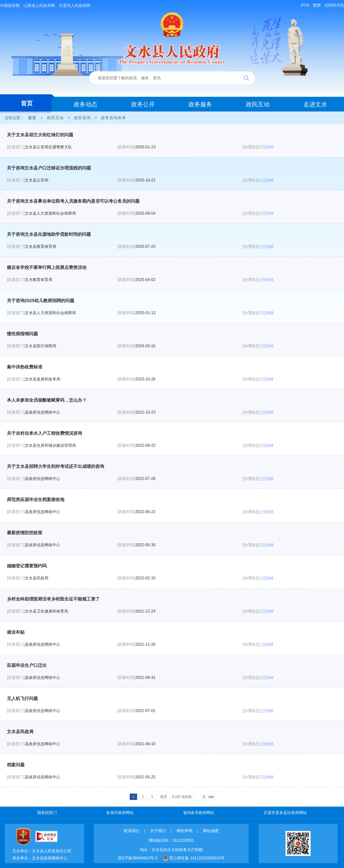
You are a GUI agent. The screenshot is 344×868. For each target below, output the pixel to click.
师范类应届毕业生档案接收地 (36, 500)
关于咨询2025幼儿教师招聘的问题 (41, 301)
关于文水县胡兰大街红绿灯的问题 (40, 135)
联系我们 (132, 831)
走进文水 (315, 104)
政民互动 (258, 104)
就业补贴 (16, 632)
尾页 (164, 797)
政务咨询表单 (114, 118)
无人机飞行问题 (22, 699)
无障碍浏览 (334, 5)
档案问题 (16, 765)
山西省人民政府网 (39, 6)
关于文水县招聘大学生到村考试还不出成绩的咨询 (56, 466)
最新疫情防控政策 (25, 533)
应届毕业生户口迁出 (27, 665)
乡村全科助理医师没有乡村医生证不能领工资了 (53, 599)
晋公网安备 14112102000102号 (197, 858)
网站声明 (185, 831)
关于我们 (158, 831)
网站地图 (211, 831)
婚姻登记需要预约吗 (27, 566)
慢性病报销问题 (22, 334)
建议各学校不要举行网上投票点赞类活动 (47, 267)
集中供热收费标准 (25, 367)
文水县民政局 (20, 732)
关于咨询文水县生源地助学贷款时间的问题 (49, 234)
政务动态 (86, 104)
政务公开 (143, 104)
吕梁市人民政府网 (75, 6)
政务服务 (200, 104)
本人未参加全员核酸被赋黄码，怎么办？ (47, 400)
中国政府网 (10, 6)
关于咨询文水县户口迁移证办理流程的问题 (49, 168)
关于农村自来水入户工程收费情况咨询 (44, 433)
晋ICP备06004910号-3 (138, 858)
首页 (27, 103)
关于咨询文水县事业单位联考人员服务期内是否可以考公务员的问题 (73, 201)
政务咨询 (82, 118)
